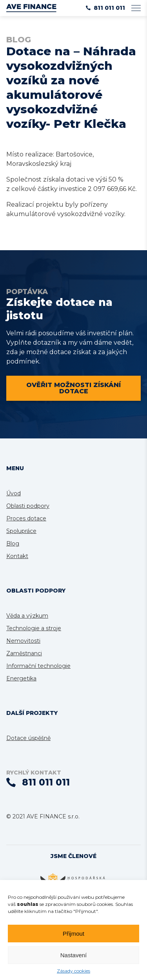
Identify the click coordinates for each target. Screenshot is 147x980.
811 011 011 (105, 8)
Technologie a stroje (34, 628)
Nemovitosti (23, 641)
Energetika (21, 678)
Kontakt (17, 556)
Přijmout (73, 934)
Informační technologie (38, 666)
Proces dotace (26, 518)
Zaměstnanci (24, 653)
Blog (13, 544)
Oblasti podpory (28, 506)
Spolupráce (21, 531)
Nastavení (74, 955)
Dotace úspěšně (28, 738)
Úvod (14, 493)
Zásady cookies (73, 971)
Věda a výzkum (27, 616)
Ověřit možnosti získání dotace (73, 388)
